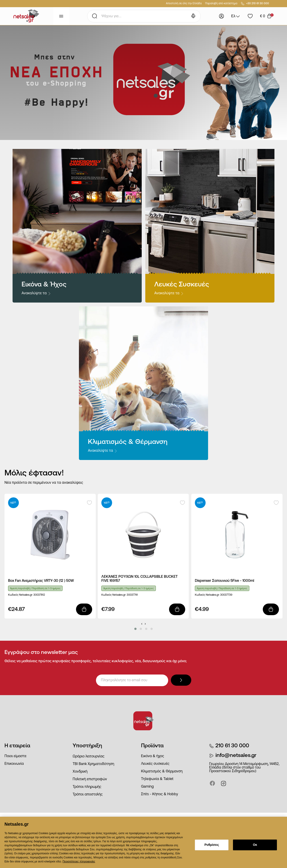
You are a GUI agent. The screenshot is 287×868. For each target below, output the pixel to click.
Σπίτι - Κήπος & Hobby (160, 794)
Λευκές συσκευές (155, 764)
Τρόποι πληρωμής (87, 787)
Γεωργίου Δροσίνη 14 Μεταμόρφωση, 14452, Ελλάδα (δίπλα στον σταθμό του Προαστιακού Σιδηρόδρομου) (244, 768)
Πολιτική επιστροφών (90, 779)
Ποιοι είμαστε (15, 756)
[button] (135, 629)
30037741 (132, 595)
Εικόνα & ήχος (153, 756)
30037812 (39, 595)
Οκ (255, 845)
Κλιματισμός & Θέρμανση (162, 771)
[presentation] (142, 624)
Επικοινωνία (14, 764)
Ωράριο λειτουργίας (89, 756)
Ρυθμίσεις (212, 845)
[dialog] (143, 842)
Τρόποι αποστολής (88, 795)
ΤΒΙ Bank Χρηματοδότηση (93, 764)
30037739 (226, 595)
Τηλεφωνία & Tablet (157, 779)
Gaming (147, 787)
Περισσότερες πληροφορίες (79, 862)
